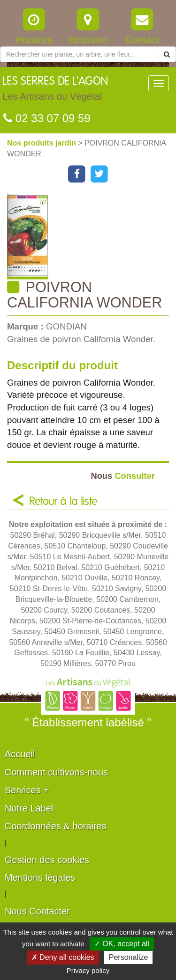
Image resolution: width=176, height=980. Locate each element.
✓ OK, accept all (122, 944)
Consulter (123, 476)
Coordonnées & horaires (56, 826)
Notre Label (29, 808)
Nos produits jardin (42, 143)
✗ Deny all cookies (63, 957)
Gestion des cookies (47, 860)
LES (55, 91)
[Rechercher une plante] (79, 54)
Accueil (20, 754)
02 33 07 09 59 (47, 118)
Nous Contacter (37, 911)
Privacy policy (88, 970)
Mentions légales (40, 878)
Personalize (129, 957)
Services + (27, 790)
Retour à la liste (63, 502)
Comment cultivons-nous (56, 772)
